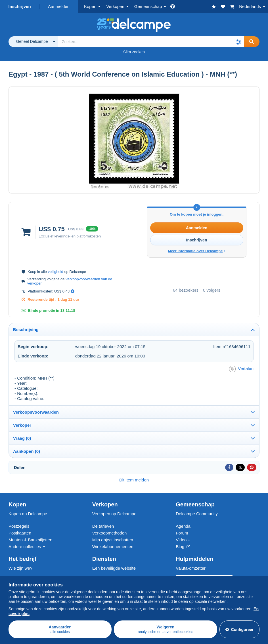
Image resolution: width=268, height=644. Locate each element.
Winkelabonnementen (113, 547)
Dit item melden (134, 480)
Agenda (183, 526)
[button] (238, 42)
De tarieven (103, 526)
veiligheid (56, 272)
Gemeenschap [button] (148, 6)
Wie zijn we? (20, 568)
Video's (183, 540)
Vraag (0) (22, 438)
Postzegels (19, 526)
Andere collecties (25, 547)
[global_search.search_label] (151, 42)
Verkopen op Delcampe (114, 514)
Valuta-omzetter (191, 568)
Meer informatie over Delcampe (197, 251)
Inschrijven (19, 6)
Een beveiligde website (114, 568)
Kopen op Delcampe (28, 514)
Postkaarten (20, 533)
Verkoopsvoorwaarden (36, 412)
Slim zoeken (134, 52)
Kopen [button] (90, 6)
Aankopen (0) (27, 451)
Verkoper (22, 425)
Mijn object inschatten (113, 540)
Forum (182, 533)
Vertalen (241, 369)
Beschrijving (26, 330)
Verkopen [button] (115, 6)
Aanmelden (59, 6)
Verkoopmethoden (110, 533)
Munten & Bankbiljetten (30, 540)
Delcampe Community (197, 514)
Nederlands (250, 6)
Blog (183, 547)
